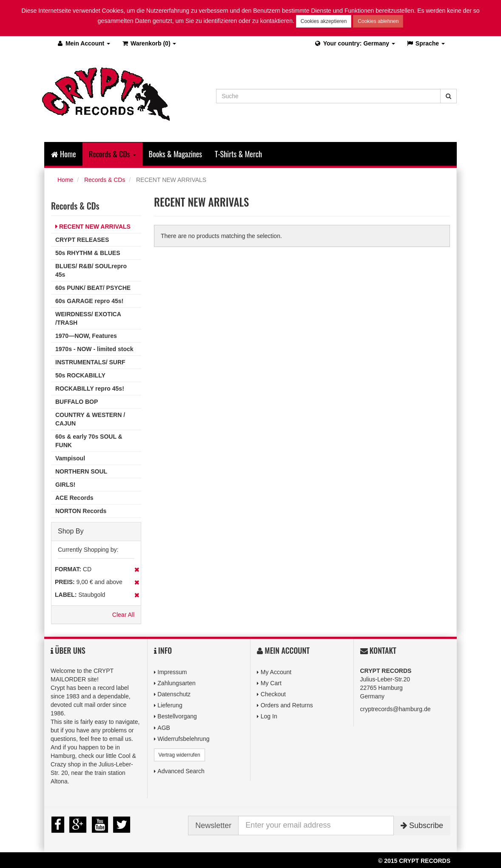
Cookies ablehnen (378, 21)
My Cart (271, 683)
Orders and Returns (287, 705)
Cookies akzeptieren (324, 21)
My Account (276, 672)
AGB (164, 728)
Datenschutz (174, 694)
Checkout (273, 694)
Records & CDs (105, 180)
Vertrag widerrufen (179, 755)
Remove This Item (137, 570)
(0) (149, 43)
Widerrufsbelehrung (183, 739)
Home (64, 154)
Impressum (172, 672)
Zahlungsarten (176, 683)
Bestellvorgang (177, 716)
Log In (269, 716)
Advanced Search (181, 771)
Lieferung (170, 705)
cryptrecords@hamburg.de (396, 709)
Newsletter (213, 825)
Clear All (123, 615)
